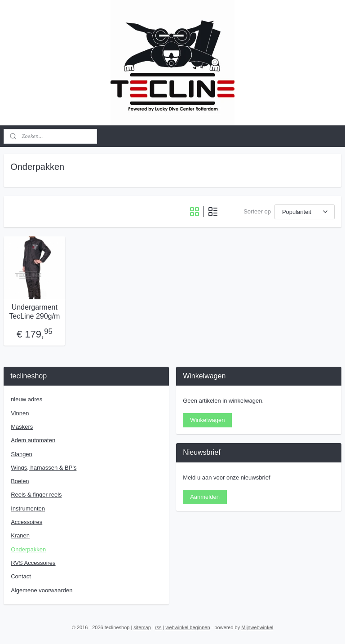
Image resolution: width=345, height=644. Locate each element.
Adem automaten (33, 440)
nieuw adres (27, 399)
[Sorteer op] (305, 212)
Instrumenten (28, 509)
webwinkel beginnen (188, 627)
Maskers (22, 427)
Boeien (20, 481)
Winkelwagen (207, 420)
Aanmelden (205, 497)
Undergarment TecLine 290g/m (34, 312)
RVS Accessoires (33, 563)
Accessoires (27, 522)
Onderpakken (28, 549)
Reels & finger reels (36, 495)
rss (158, 627)
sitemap (142, 627)
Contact (21, 576)
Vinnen (20, 413)
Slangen (22, 454)
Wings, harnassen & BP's (44, 468)
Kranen (20, 535)
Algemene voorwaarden (42, 590)
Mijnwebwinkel (257, 627)
